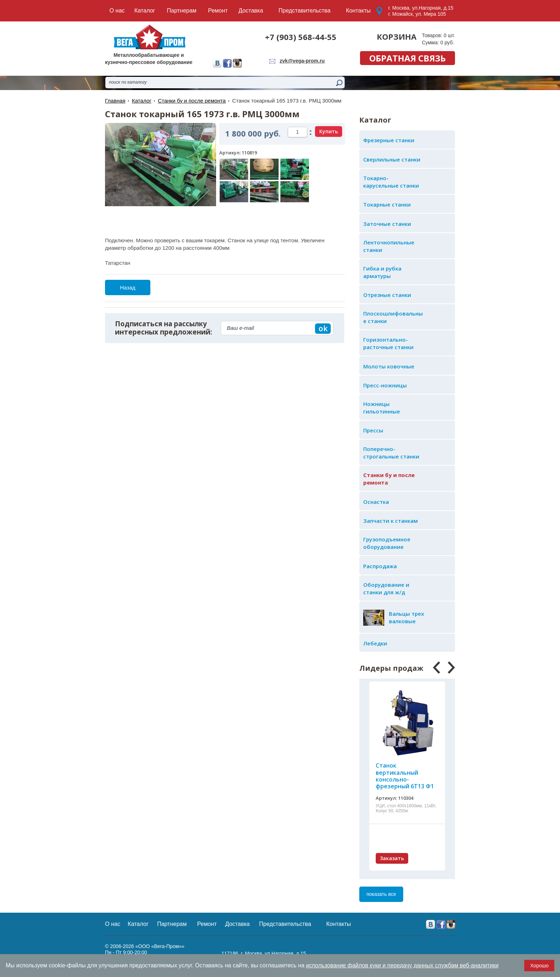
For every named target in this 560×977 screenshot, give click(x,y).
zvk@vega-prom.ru (302, 61)
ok (323, 328)
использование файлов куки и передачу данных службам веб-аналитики (402, 965)
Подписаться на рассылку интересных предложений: (164, 328)
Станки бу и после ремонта (192, 101)
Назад (128, 287)
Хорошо (539, 966)
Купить (329, 131)
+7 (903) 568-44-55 (301, 37)
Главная (115, 101)
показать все (381, 894)
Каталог (142, 101)
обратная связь (407, 58)
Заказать (392, 858)
